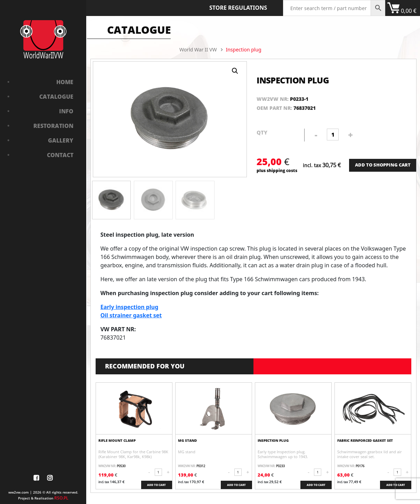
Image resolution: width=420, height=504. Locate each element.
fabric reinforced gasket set (365, 440)
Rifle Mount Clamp (117, 440)
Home (65, 82)
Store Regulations (238, 8)
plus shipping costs (277, 170)
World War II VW (198, 50)
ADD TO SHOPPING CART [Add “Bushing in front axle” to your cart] (383, 165)
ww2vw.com (19, 492)
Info (66, 111)
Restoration (53, 126)
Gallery (61, 140)
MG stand (187, 440)
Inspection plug (273, 440)
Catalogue (56, 97)
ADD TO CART (156, 485)
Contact (60, 155)
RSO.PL (61, 498)
